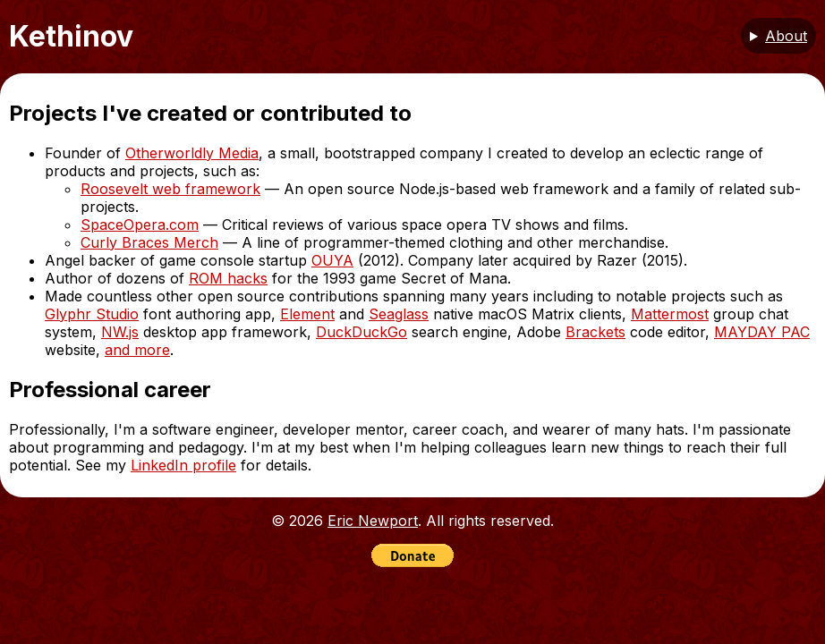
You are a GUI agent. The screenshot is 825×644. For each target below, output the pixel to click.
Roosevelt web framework (170, 189)
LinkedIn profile (183, 465)
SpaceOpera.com (140, 225)
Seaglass (399, 314)
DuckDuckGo (361, 332)
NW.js (120, 332)
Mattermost (670, 314)
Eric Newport (373, 521)
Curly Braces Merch (149, 242)
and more (137, 350)
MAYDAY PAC (762, 332)
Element (307, 314)
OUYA (332, 260)
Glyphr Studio (92, 314)
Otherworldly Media (192, 153)
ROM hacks (228, 278)
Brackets (595, 332)
